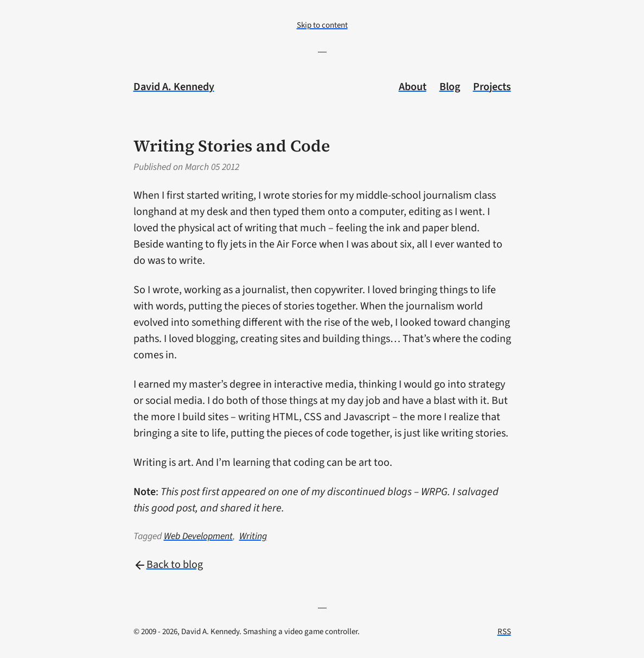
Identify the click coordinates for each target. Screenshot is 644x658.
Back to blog (168, 565)
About (413, 87)
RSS (504, 632)
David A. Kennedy (174, 87)
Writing (253, 536)
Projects (492, 87)
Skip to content (322, 25)
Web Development (198, 536)
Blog (450, 87)
